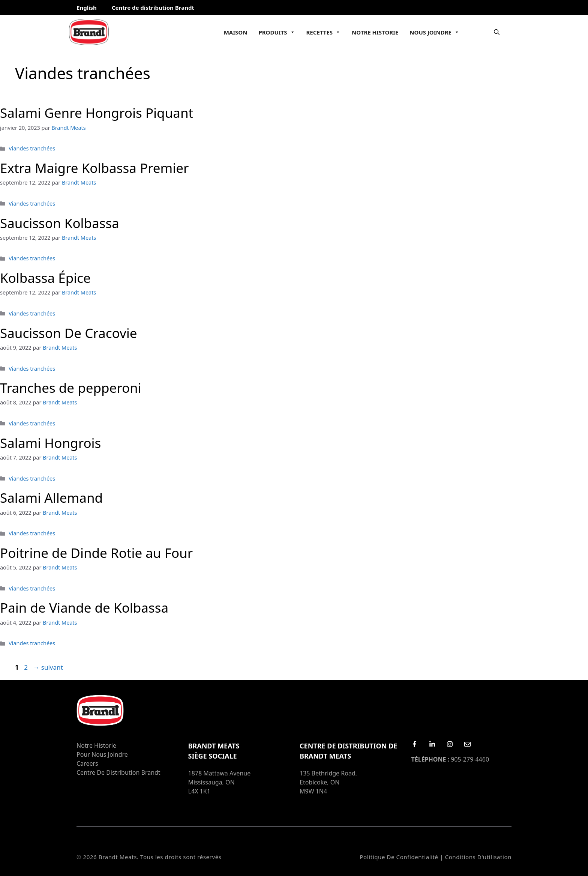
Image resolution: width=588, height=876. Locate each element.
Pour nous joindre (102, 754)
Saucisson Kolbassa (60, 223)
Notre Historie (375, 32)
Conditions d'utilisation (478, 857)
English (87, 8)
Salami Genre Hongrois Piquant (97, 113)
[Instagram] (450, 744)
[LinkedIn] (432, 744)
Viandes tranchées (32, 148)
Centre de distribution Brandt (153, 8)
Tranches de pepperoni (71, 388)
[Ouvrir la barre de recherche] (497, 32)
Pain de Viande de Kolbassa (84, 608)
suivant (48, 667)
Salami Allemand (51, 498)
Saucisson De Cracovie (68, 333)
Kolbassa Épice (45, 278)
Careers (87, 763)
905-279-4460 (450, 759)
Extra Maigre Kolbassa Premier (94, 168)
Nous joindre (434, 32)
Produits (277, 32)
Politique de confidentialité (399, 857)
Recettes (324, 32)
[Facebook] (415, 744)
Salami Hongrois (50, 443)
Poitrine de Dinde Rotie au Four (96, 553)
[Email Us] (467, 744)
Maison (236, 32)
